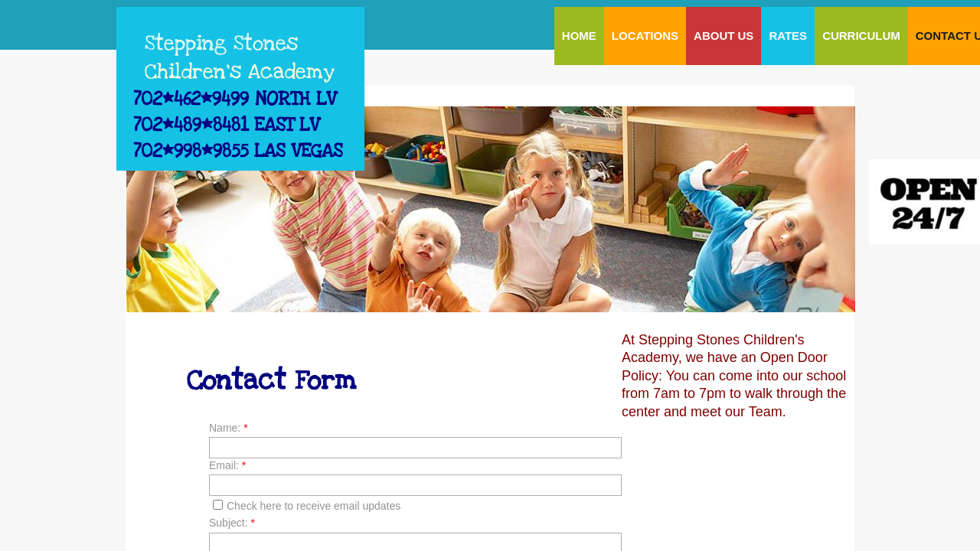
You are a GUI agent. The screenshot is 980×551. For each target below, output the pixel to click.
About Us (724, 36)
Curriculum (861, 36)
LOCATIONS (645, 36)
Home (579, 36)
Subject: (232, 523)
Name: (229, 428)
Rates (788, 36)
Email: (227, 465)
